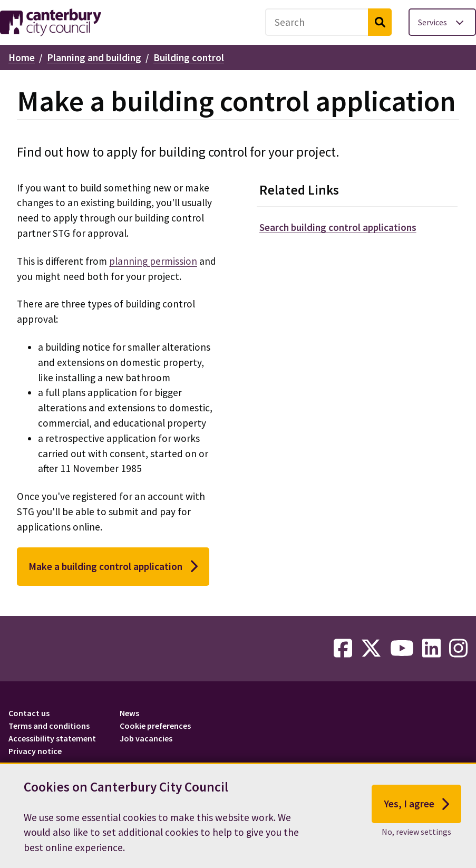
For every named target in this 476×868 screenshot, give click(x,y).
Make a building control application (113, 566)
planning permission (153, 261)
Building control (189, 57)
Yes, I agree (417, 806)
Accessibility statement (52, 738)
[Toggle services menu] (442, 22)
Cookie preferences (155, 726)
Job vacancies (146, 738)
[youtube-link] (402, 649)
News (129, 713)
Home (22, 57)
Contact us (29, 713)
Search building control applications (338, 227)
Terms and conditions (49, 726)
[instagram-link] (458, 649)
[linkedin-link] (431, 649)
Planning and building (94, 57)
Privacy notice (35, 751)
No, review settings (416, 833)
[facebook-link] (343, 649)
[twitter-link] (371, 649)
